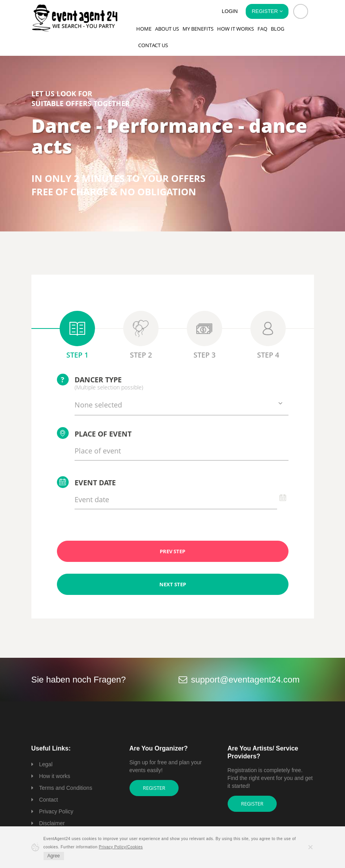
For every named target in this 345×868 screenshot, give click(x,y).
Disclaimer (52, 823)
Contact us (153, 45)
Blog (277, 29)
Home (144, 29)
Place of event (94, 433)
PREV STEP (172, 551)
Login (230, 11)
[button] (301, 11)
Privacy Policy (56, 811)
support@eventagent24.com (246, 680)
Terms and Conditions (66, 788)
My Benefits (198, 29)
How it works (235, 29)
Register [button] (267, 11)
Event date (86, 482)
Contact (49, 800)
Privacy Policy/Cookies (121, 847)
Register (154, 788)
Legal (46, 764)
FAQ (262, 29)
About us (167, 29)
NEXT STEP (173, 584)
